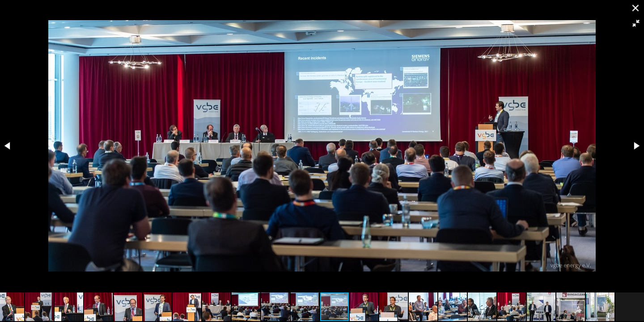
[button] (636, 23)
